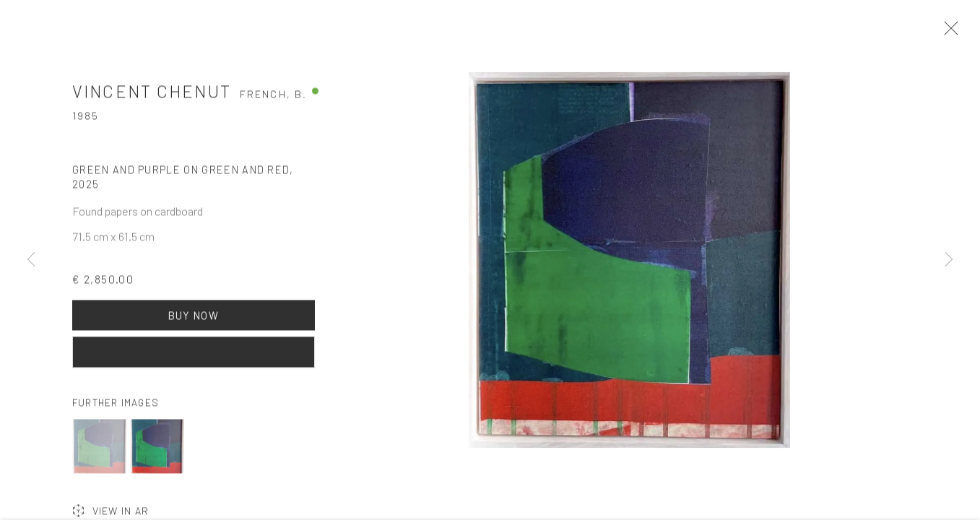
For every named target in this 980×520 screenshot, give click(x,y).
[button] (99, 453)
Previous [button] (31, 260)
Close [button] (962, 32)
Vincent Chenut (152, 98)
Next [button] (949, 260)
